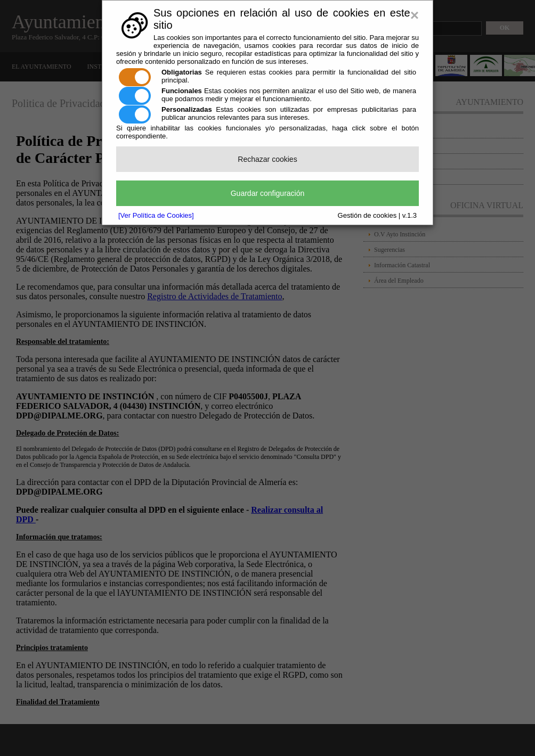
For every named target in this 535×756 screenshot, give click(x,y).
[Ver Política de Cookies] (156, 215)
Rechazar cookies (267, 159)
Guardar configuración (268, 193)
